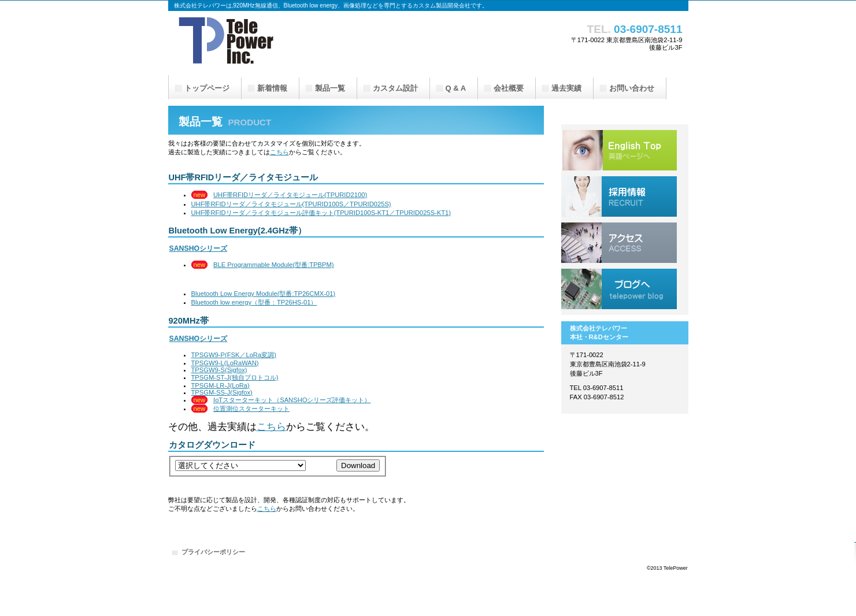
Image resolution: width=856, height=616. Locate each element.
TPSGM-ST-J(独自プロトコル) (235, 377)
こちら (279, 152)
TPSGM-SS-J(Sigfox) (222, 392)
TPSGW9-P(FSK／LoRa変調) (234, 355)
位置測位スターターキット (251, 409)
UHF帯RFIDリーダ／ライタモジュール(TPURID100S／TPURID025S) (291, 204)
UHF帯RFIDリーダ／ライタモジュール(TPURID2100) (290, 195)
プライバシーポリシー (213, 552)
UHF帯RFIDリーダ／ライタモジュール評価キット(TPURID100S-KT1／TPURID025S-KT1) (321, 213)
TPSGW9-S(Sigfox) (219, 370)
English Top (619, 150)
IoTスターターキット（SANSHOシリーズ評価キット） (292, 400)
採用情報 (619, 196)
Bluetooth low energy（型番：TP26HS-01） (254, 302)
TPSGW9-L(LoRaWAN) (225, 363)
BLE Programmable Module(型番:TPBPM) (274, 265)
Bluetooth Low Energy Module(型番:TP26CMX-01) (264, 294)
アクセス (619, 243)
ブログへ (619, 289)
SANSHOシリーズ (199, 248)
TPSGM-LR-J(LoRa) (221, 385)
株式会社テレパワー (284, 43)
